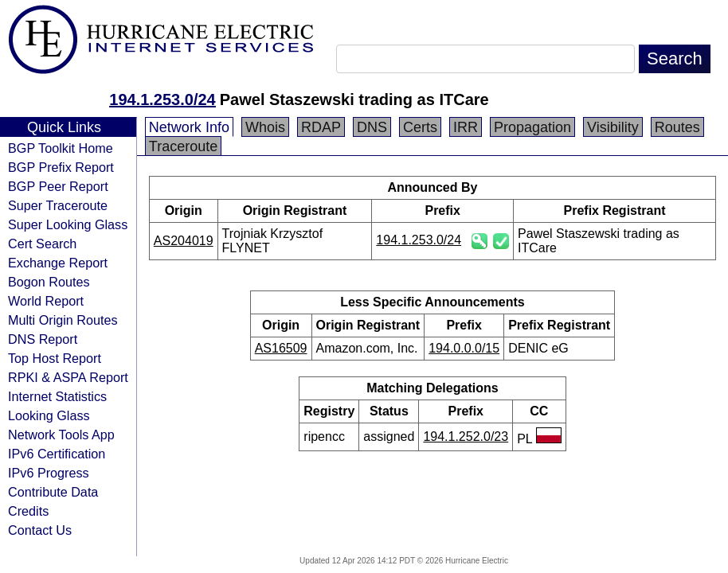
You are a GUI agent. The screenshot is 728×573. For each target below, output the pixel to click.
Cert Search (42, 244)
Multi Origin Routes (63, 320)
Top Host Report (55, 358)
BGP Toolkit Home (61, 148)
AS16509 (281, 348)
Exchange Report (58, 263)
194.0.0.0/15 (464, 348)
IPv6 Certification (57, 454)
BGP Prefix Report (61, 167)
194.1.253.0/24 (162, 99)
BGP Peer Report (58, 186)
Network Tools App (61, 435)
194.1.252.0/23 (466, 437)
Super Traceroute (58, 205)
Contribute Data (53, 492)
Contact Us (40, 530)
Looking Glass (49, 415)
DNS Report (43, 339)
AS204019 (184, 241)
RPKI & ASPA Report (68, 377)
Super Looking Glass (68, 224)
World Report (46, 301)
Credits (28, 511)
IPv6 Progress (49, 473)
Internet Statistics (57, 396)
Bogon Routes (49, 282)
